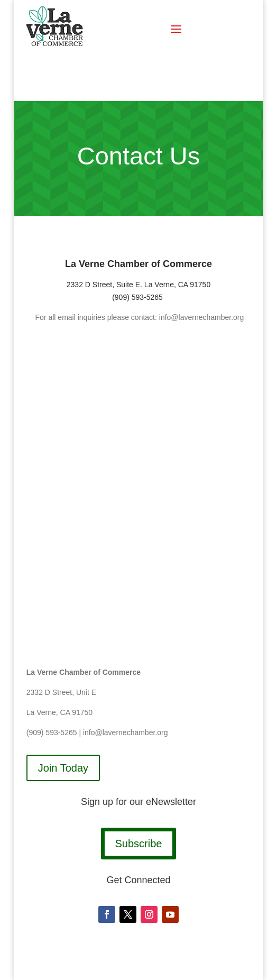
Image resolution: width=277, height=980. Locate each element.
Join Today (63, 768)
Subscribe (139, 844)
